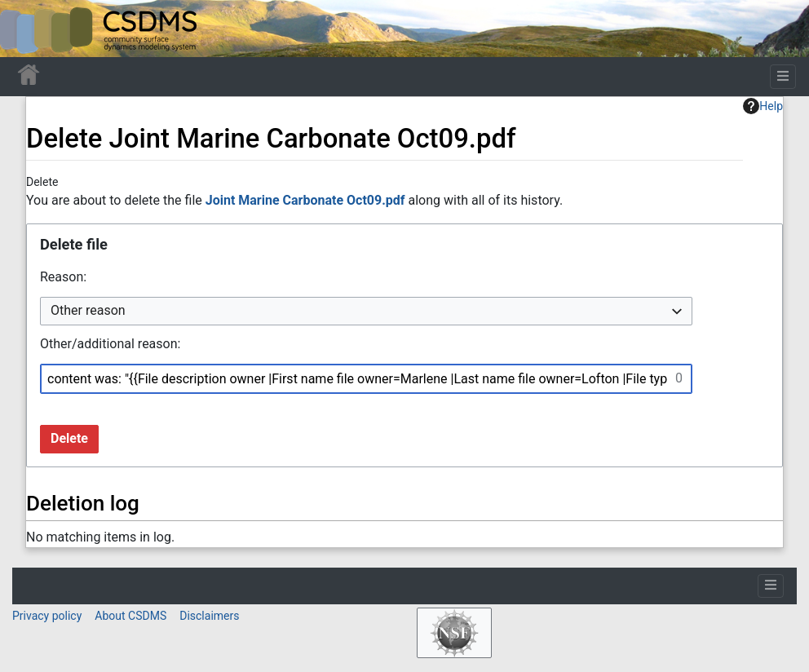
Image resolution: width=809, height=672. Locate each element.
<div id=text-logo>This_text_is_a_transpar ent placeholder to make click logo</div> (26, 29)
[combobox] (366, 311)
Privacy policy (47, 616)
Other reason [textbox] (88, 310)
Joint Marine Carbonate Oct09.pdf (305, 200)
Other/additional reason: (110, 344)
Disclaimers (209, 616)
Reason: (63, 277)
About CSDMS (130, 616)
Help (763, 106)
